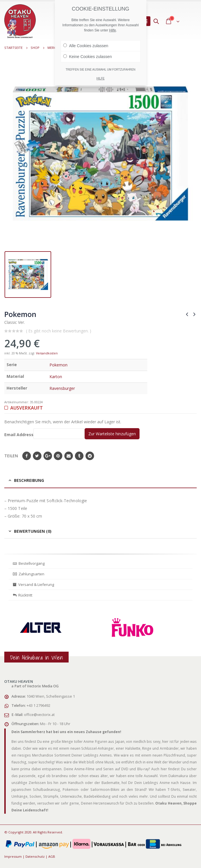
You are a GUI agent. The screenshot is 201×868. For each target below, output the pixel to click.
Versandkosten (47, 353)
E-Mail (69, 456)
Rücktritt (23, 595)
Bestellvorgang (29, 563)
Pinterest (58, 456)
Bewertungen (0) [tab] (33, 531)
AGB (52, 856)
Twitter (37, 456)
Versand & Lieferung (33, 584)
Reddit (90, 456)
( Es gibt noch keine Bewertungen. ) (59, 331)
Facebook (27, 456)
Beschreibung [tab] (29, 480)
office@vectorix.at (39, 715)
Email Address (44, 434)
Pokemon (58, 365)
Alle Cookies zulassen (86, 46)
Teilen (11, 456)
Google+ (48, 456)
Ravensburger (62, 388)
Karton (56, 377)
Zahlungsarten (29, 574)
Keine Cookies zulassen (87, 57)
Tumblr (79, 456)
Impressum (13, 856)
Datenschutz (35, 856)
